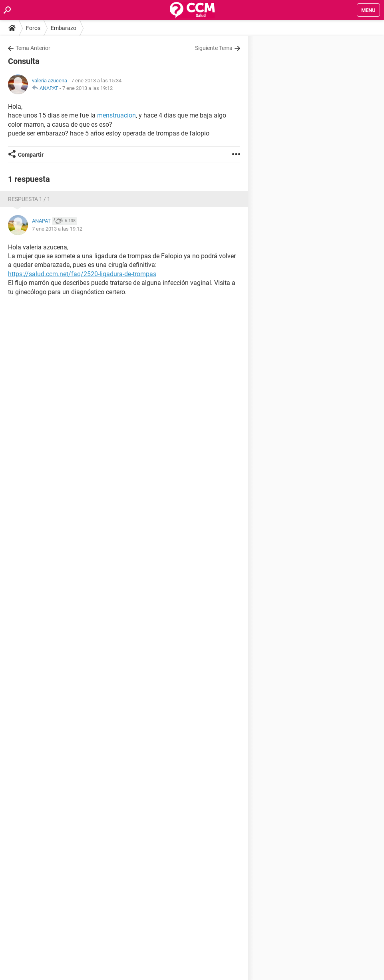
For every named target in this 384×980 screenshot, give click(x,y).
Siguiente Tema (214, 48)
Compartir (31, 155)
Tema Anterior (33, 48)
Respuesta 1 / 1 (29, 199)
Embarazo (64, 28)
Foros (33, 28)
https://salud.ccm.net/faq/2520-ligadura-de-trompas (82, 274)
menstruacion (116, 115)
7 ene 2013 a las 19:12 (88, 88)
